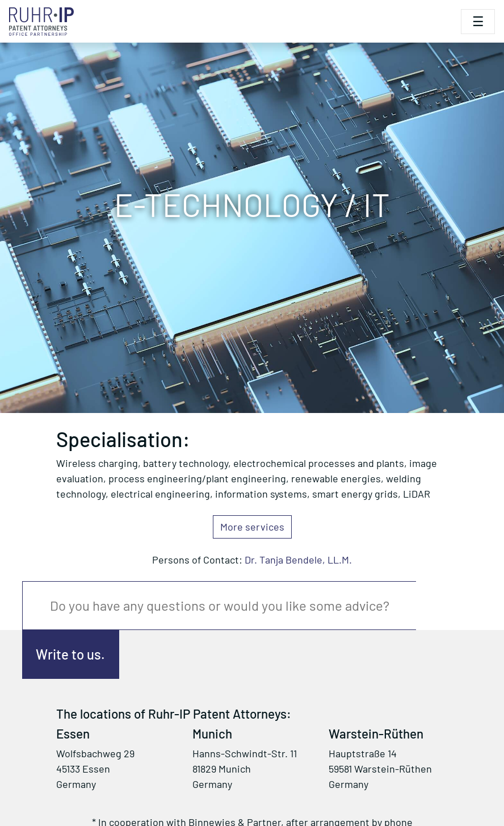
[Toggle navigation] (478, 22)
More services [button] (252, 527)
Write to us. (70, 654)
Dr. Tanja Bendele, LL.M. (298, 560)
